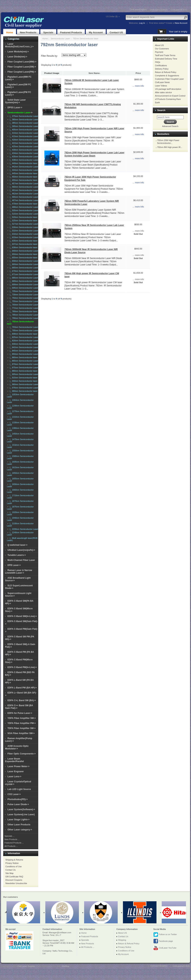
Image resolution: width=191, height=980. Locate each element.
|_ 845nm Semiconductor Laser (23, 351)
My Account (96, 32)
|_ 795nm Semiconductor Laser (23, 330)
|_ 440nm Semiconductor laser (23, 163)
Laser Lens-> (14, 777)
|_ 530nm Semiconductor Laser (23, 227)
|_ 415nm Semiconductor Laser (23, 136)
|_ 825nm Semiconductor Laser (23, 337)
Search (161, 110)
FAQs (158, 62)
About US (159, 45)
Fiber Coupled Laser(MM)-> (22, 62)
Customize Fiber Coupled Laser (169, 79)
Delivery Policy (162, 69)
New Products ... (12, 839)
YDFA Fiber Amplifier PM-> (22, 723)
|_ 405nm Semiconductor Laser (23, 130)
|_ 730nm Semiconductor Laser (23, 295)
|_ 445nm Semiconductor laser (23, 173)
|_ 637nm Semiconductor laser (23, 244)
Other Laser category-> (20, 830)
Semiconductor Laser (60, 39)
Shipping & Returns (14, 860)
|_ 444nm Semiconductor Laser (23, 170)
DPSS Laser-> (15, 108)
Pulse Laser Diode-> (18, 804)
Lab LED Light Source (19, 789)
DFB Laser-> (14, 565)
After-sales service (163, 92)
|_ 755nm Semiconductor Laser (23, 301)
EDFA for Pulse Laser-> (20, 713)
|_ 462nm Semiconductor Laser (23, 194)
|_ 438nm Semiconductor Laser (23, 160)
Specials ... (10, 836)
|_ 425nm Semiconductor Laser (23, 146)
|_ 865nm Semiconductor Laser (23, 361)
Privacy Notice (12, 863)
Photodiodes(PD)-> (18, 799)
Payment (159, 52)
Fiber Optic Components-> (22, 754)
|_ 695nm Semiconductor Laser (23, 288)
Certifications (161, 65)
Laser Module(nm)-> (18, 52)
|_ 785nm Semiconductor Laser (23, 315)
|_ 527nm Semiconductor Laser (23, 224)
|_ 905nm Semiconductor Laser (23, 374)
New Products (28, 32)
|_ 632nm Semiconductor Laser (23, 234)
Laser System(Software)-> (21, 809)
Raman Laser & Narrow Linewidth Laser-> (19, 572)
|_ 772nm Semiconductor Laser (23, 308)
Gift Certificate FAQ (14, 877)
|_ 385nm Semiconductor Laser (23, 123)
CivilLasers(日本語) (159, 10)
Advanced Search (170, 126)
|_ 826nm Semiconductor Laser (23, 341)
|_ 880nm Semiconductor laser (23, 371)
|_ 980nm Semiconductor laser (23, 391)
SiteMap (65, 966)
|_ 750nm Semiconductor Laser (23, 298)
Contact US (116, 32)
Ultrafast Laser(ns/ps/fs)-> (21, 550)
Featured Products (71, 32)
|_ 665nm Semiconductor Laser (23, 268)
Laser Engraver (16, 771)
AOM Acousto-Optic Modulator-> (17, 747)
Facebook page (163, 941)
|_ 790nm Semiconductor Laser (23, 318)
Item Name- (94, 73)
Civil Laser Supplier (26, 966)
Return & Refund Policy (166, 72)
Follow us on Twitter (165, 935)
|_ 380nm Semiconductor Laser (23, 120)
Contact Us (10, 870)
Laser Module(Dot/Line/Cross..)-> (19, 45)
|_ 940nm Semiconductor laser (23, 381)
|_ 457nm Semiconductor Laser (23, 183)
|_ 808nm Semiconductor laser (23, 334)
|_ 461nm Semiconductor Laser (23, 190)
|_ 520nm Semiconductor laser (23, 217)
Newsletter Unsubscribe (16, 883)
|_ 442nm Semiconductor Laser (23, 167)
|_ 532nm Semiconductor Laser (23, 231)
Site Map (9, 873)
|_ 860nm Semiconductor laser (23, 357)
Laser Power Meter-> (18, 766)
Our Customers (162, 49)
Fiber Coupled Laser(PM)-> (22, 72)
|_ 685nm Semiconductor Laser (23, 278)
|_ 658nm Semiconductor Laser (23, 261)
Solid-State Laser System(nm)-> (15, 101)
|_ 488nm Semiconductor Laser (23, 207)
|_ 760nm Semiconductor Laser (23, 305)
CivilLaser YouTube (165, 948)
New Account (181, 23)
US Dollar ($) (112, 16)
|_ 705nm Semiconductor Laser (23, 291)
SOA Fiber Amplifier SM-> (21, 733)
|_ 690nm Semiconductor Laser (23, 284)
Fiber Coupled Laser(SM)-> (22, 67)
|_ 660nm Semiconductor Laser (23, 264)
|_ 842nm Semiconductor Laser (23, 347)
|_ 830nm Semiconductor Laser (23, 344)
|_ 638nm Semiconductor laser (23, 247)
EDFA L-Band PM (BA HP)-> (22, 688)
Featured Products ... (14, 843)
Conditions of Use (14, 866)
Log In (142, 23)
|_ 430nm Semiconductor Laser (23, 150)
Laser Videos (161, 86)
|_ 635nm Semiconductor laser (23, 241)
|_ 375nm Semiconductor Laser (23, 116)
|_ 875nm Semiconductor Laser (23, 367)
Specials (48, 32)
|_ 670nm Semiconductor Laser (23, 271)
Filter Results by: (49, 56)
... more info (138, 86)
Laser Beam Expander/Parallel (14, 760)
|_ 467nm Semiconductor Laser (23, 200)
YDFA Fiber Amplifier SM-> (22, 718)
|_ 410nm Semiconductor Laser (23, 133)
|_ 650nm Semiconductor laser (23, 254)
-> (20, 113)
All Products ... (11, 846)
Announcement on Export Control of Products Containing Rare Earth (170, 99)
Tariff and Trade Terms (165, 55)
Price (138, 73)
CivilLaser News (162, 82)
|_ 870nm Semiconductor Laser (23, 364)
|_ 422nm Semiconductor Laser (23, 143)
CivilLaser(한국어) (179, 10)
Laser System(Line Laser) (21, 814)
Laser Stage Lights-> (18, 820)
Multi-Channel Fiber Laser (21, 560)
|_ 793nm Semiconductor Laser (23, 327)
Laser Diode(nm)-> (17, 57)
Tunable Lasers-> (17, 555)
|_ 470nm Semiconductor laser (23, 204)
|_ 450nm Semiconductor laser (23, 177)
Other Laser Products (19, 825)
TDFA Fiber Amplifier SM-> (22, 728)
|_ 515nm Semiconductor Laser (23, 214)
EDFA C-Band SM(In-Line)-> (22, 616)
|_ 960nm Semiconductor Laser (23, 384)
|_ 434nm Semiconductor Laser (23, 153)
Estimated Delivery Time (166, 59)
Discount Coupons (14, 880)
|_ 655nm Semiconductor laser (23, 258)
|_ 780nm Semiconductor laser (23, 311)
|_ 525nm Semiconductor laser (23, 220)
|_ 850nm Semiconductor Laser (23, 354)
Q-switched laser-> (17, 545)
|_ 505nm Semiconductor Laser (23, 210)
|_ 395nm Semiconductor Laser (23, 126)
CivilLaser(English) (138, 10)
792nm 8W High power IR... (170, 147)
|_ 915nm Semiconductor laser (23, 378)
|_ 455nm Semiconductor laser (23, 180)
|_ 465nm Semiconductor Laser (23, 197)
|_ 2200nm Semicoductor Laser (23, 529)
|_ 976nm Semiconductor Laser (23, 388)
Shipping (122, 940)
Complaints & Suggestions (167, 76)
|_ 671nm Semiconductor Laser (23, 274)
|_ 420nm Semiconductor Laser (23, 140)
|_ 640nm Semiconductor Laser (23, 251)
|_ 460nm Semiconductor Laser (23, 187)
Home (10, 32)
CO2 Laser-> (14, 794)
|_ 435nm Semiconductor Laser (23, 157)
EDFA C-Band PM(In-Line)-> (22, 667)
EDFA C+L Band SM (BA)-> (22, 700)
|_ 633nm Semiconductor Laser (23, 237)
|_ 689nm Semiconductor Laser (23, 281)
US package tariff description (168, 89)
